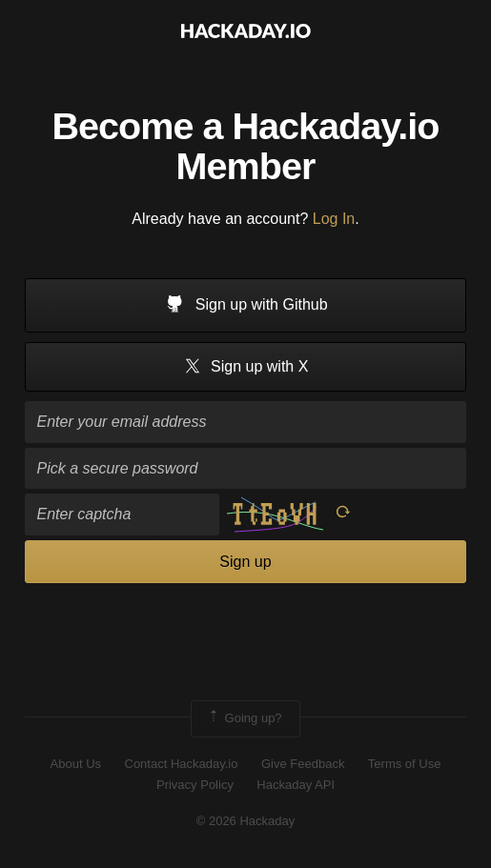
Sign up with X (246, 367)
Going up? (244, 718)
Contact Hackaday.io (182, 764)
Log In (334, 219)
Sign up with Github (245, 306)
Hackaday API (296, 785)
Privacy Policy (195, 785)
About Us (76, 764)
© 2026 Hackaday (246, 821)
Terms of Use (405, 764)
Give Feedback (303, 764)
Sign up (245, 562)
